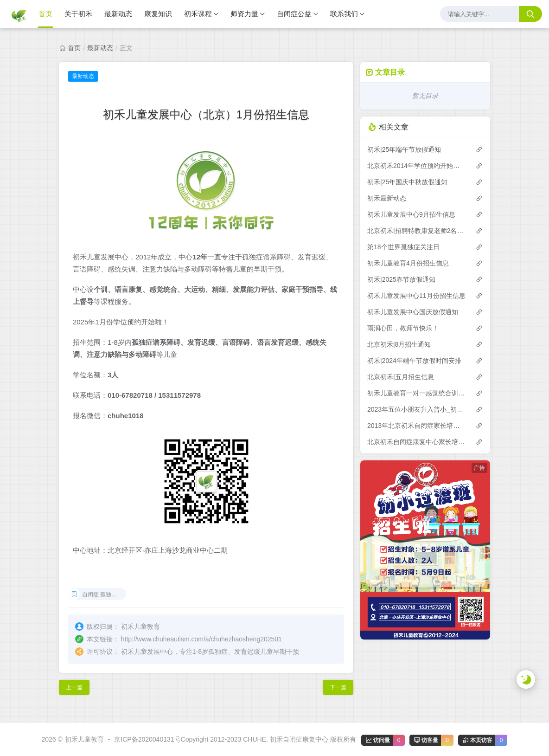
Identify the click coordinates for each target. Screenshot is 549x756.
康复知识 (158, 14)
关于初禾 (78, 14)
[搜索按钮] (530, 14)
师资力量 (244, 14)
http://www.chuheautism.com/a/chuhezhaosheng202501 (201, 639)
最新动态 (118, 14)
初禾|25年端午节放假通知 (404, 149)
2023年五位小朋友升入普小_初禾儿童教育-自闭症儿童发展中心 (417, 409)
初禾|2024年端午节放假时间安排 (414, 361)
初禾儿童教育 (84, 739)
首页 (45, 14)
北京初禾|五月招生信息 (401, 377)
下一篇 (338, 687)
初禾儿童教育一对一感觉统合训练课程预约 (417, 393)
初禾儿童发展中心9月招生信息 (411, 214)
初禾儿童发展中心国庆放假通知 (413, 312)
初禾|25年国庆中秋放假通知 (407, 182)
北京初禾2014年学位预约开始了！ (417, 166)
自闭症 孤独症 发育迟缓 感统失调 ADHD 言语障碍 (104, 594)
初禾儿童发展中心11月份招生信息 (416, 296)
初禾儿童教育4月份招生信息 (408, 263)
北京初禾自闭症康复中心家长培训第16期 (417, 442)
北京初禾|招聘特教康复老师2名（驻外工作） (417, 231)
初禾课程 (198, 14)
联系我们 (344, 14)
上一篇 (74, 687)
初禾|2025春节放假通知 (401, 279)
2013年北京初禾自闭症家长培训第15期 (417, 426)
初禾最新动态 (387, 198)
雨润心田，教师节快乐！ (403, 328)
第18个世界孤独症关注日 (403, 247)
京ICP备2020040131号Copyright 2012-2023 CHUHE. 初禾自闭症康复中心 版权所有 (235, 739)
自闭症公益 (294, 14)
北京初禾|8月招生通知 (399, 344)
